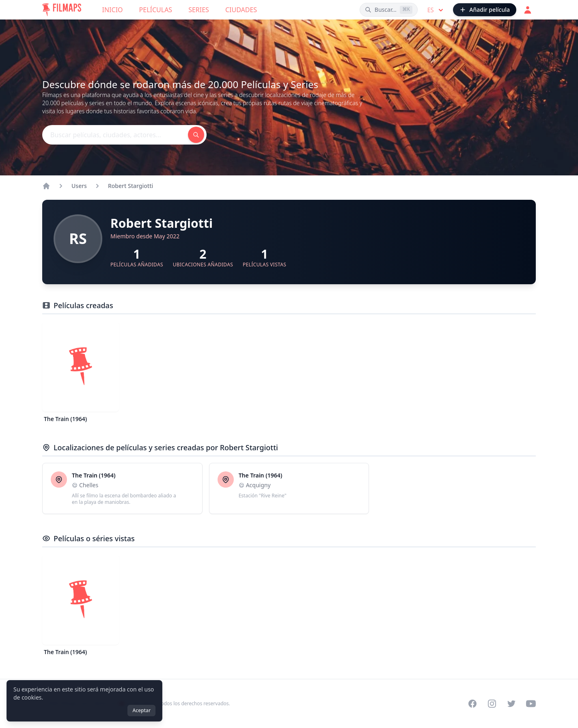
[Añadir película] (485, 10)
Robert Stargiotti (130, 186)
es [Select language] (436, 10)
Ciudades (241, 10)
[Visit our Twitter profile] (511, 704)
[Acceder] (528, 10)
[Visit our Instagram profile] (492, 704)
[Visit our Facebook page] (472, 704)
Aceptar (141, 710)
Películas (156, 10)
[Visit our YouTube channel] (531, 704)
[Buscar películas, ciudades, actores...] (389, 10)
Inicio (113, 10)
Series (199, 10)
